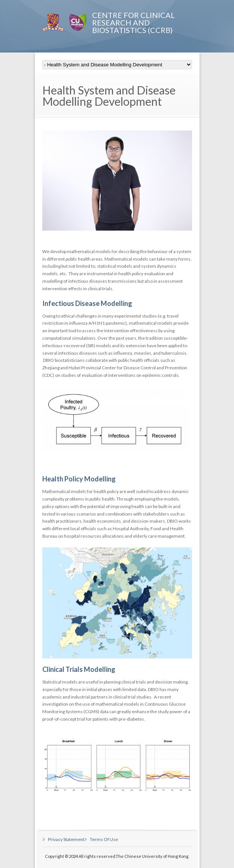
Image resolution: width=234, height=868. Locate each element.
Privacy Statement (66, 839)
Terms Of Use (104, 839)
